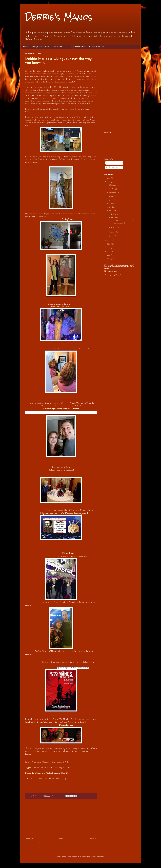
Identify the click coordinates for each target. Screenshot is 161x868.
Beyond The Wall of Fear (61, 307)
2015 (109, 248)
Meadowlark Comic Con (35, 773)
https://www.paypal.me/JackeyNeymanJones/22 (73, 668)
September (113, 193)
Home (25, 47)
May (111, 204)
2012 (109, 259)
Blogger (102, 857)
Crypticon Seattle (32, 768)
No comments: (57, 796)
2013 (109, 255)
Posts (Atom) (39, 843)
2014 (109, 251)
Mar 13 (114, 228)
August (112, 196)
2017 (109, 240)
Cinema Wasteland (33, 762)
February (113, 232)
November (113, 185)
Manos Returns (66, 725)
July (111, 200)
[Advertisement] (61, 818)
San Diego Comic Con (34, 778)
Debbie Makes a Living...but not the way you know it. (123, 222)
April (111, 207)
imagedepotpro (85, 857)
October (112, 189)
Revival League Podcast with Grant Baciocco (61, 409)
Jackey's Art (58, 47)
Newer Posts (30, 839)
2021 (109, 178)
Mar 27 (114, 214)
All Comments (112, 167)
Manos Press (80, 47)
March (112, 211)
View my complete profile (113, 275)
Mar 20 (114, 218)
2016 (109, 244)
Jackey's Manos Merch (40, 47)
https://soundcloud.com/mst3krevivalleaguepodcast (64, 513)
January (112, 236)
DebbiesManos (112, 271)
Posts (109, 163)
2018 (109, 182)
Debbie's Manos (59, 17)
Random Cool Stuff (97, 47)
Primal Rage (68, 553)
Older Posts (92, 839)
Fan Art (69, 47)
